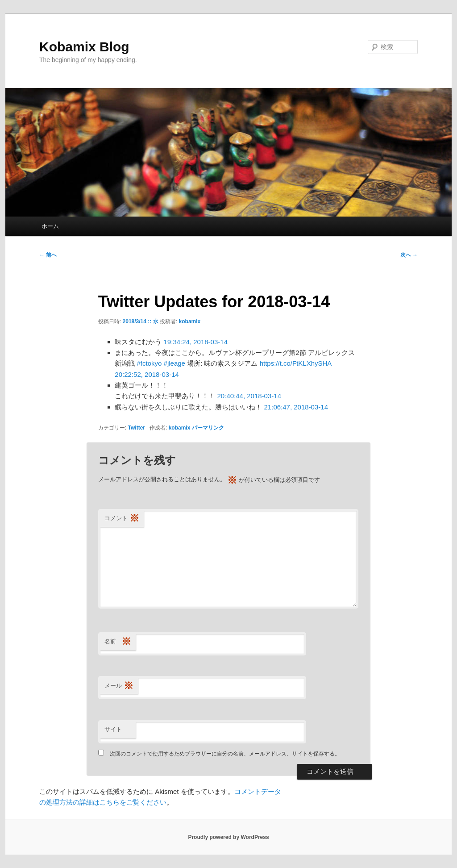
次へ (409, 255)
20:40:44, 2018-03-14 (249, 396)
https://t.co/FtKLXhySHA (296, 363)
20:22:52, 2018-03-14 (147, 374)
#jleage (174, 363)
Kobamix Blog (84, 47)
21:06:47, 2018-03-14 (296, 407)
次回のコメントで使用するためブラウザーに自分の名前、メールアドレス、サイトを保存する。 (225, 754)
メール (119, 686)
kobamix (190, 321)
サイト (113, 729)
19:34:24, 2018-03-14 (196, 342)
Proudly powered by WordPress (228, 837)
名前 (118, 642)
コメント (122, 519)
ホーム (50, 226)
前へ (48, 255)
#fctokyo (150, 363)
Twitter (137, 428)
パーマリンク (208, 428)
